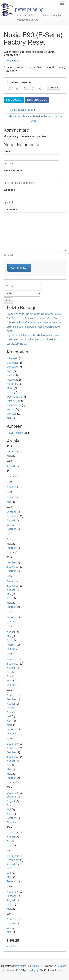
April (9, 598)
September (13, 516)
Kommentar (11, 209)
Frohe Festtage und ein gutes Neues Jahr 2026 (34, 314)
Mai (9, 502)
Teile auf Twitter (14, 100)
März (10, 456)
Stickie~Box (14, 401)
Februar (11, 529)
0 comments (12, 61)
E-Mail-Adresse (13, 170)
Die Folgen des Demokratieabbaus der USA (32, 318)
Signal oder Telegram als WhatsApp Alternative (34, 335)
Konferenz (13, 384)
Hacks (10, 375)
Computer (12, 363)
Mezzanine (21, 966)
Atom (17, 946)
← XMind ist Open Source (21, 110)
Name (7, 151)
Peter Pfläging (35, 52)
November (13, 487)
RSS (9, 946)
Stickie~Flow (14, 405)
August (11, 466)
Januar (11, 477)
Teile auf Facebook (37, 100)
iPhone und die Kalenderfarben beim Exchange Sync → (35, 119)
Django (35, 966)
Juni (9, 676)
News (10, 393)
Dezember (13, 451)
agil (9, 418)
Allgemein (12, 358)
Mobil (10, 388)
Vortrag (11, 409)
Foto (9, 371)
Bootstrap (62, 966)
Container (12, 367)
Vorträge (12, 414)
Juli (9, 525)
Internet (11, 380)
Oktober (11, 512)
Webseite (9, 190)
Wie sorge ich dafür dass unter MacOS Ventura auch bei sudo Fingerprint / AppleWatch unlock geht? (34, 327)
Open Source (14, 397)
